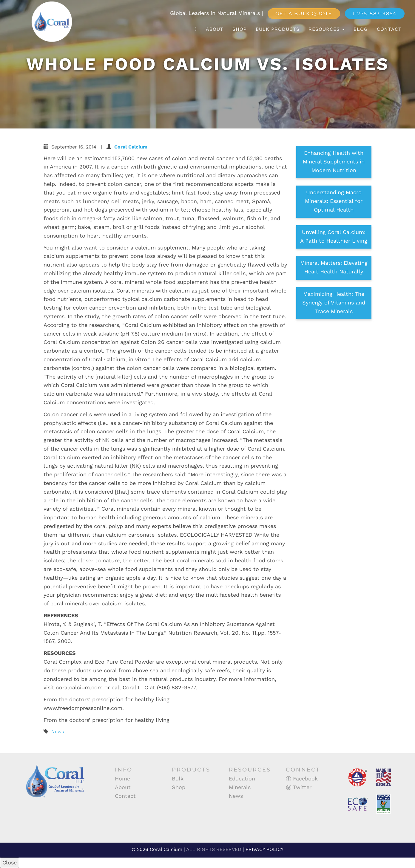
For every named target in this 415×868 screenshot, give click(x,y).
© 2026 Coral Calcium (157, 849)
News (58, 732)
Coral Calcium (131, 147)
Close (10, 862)
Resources (327, 29)
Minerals (240, 787)
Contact (389, 29)
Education (242, 779)
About (215, 29)
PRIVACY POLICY (264, 849)
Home (122, 779)
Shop (240, 29)
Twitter (299, 787)
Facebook (302, 779)
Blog (361, 29)
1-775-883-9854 (375, 14)
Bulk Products (278, 29)
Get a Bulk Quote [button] (304, 14)
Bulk (178, 779)
